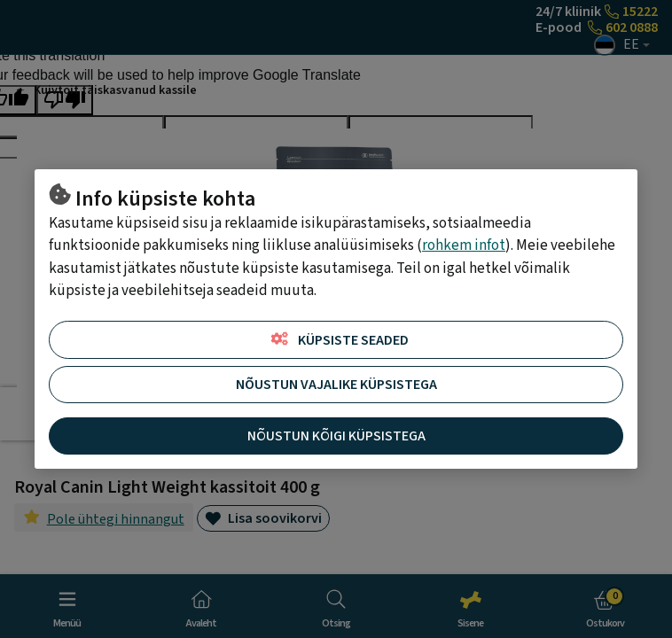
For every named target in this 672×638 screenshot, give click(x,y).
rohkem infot (464, 245)
